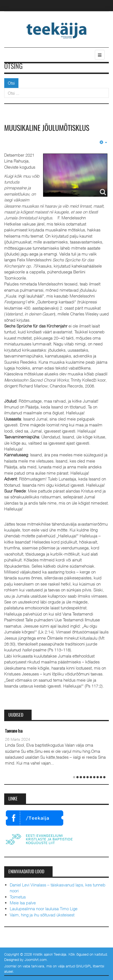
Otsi (11, 83)
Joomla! (10, 966)
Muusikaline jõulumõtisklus (47, 129)
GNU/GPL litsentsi (90, 966)
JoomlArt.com (36, 960)
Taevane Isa (14, 731)
